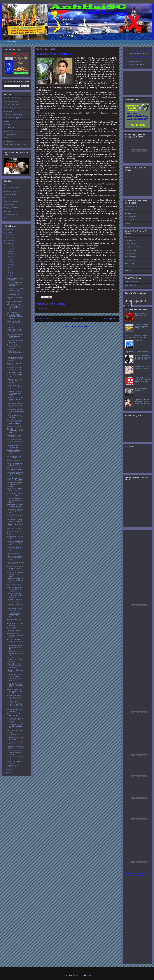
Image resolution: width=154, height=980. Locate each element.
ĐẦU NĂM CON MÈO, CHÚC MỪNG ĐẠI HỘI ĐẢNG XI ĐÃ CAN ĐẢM (15, 307)
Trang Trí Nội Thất (131, 213)
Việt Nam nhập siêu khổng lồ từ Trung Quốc (15, 294)
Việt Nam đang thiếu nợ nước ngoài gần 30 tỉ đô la (15, 411)
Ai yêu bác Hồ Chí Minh (15, 496)
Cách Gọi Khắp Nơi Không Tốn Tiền (15, 108)
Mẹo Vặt (128, 223)
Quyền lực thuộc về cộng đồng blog (15, 279)
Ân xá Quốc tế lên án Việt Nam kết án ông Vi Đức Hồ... (15, 654)
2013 (8, 238)
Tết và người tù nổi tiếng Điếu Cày (15, 417)
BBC (5, 185)
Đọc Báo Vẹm (8, 198)
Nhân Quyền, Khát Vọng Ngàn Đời (15, 762)
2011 (8, 243)
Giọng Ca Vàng (130, 244)
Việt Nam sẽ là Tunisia (14, 372)
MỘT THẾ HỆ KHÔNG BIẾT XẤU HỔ (14, 715)
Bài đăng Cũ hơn (110, 319)
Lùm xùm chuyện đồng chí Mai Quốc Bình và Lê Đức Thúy (15, 500)
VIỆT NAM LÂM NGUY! (15, 735)
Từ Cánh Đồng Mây (10, 134)
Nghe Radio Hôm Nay (11, 201)
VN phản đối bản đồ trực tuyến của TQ (15, 680)
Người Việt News (9, 205)
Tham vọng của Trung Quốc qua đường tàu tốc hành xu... (14, 595)
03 (9, 270)
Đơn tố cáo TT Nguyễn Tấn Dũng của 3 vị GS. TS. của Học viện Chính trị (138, 336)
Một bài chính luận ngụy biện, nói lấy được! (15, 464)
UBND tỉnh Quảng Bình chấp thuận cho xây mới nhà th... (14, 284)
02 (9, 273)
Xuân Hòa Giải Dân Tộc (15, 531)
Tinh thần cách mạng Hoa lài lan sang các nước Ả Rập (15, 405)
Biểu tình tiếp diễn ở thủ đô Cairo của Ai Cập (15, 368)
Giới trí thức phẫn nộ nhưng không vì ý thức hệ (15, 323)
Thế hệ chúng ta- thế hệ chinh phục (15, 610)
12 (9, 246)
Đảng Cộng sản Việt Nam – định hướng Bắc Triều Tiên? (15, 431)
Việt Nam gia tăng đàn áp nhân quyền (15, 710)
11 (9, 248)
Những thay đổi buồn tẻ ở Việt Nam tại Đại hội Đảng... (15, 543)
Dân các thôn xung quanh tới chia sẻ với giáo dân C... (15, 580)
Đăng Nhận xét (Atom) (80, 327)
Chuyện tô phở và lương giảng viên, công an (15, 521)
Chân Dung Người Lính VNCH (13, 115)
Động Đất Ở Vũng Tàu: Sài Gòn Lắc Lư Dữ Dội (15, 479)
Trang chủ (77, 319)
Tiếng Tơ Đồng (130, 263)
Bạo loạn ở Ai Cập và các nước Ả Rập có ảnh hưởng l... (15, 347)
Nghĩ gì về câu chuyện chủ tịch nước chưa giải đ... (15, 441)
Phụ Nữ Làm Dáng (131, 207)
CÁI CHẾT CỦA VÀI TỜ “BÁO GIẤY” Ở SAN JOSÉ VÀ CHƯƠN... (15, 422)
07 (9, 259)
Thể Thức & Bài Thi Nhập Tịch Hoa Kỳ (16, 144)
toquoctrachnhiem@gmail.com (140, 54)
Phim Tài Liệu (129, 260)
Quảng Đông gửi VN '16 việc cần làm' (142, 390)
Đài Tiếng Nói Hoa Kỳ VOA (12, 191)
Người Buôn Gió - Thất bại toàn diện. (138, 352)
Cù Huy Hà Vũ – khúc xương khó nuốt (14, 436)
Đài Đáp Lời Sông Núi (10, 195)
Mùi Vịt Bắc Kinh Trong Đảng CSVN (14, 457)
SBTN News (8, 211)
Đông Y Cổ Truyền (131, 285)
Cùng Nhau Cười (130, 240)
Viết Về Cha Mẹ (130, 267)
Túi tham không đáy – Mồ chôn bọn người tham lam (15, 726)
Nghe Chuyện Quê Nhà (14, 302)
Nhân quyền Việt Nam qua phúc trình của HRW (15, 506)
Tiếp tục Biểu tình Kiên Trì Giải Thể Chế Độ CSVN (15, 747)
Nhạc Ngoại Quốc (131, 250)
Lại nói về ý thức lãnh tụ (15, 529)
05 (9, 265)
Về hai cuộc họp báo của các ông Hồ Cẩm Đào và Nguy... (15, 589)
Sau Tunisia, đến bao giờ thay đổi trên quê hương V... (15, 452)
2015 (8, 232)
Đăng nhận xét (45, 308)
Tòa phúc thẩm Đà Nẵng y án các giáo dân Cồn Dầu (15, 647)
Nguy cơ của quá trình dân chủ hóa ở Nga (15, 563)
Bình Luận (7, 125)
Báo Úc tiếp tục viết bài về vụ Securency (15, 516)
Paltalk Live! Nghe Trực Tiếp (12, 98)
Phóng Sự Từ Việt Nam (11, 208)
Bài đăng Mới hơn (44, 319)
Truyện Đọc (129, 270)
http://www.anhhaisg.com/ (133, 61)
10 (9, 251)
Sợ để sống (11, 327)
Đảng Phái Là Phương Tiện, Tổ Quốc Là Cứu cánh (15, 685)
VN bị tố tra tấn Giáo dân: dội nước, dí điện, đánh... (15, 574)
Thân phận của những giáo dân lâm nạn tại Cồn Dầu (14, 753)
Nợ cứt (9, 534)
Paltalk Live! (138, 341)
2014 (8, 235)
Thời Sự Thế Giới (9, 128)
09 (9, 254)
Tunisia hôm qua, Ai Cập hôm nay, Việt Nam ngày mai (15, 393)
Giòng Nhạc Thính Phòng (133, 247)
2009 (8, 773)
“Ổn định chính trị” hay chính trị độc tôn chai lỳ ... (15, 353)
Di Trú (6, 138)
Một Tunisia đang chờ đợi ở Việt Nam (15, 341)
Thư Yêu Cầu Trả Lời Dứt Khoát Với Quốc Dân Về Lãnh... (15, 317)
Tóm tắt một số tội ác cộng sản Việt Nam (15, 738)
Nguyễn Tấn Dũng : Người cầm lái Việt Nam (15, 289)
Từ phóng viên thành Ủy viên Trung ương (15, 675)
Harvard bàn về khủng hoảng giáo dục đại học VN (15, 641)
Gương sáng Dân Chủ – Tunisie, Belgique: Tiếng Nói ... (15, 336)
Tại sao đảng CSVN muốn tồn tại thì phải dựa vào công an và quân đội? (142, 380)
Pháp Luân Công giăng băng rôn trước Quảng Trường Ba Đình (142, 326)
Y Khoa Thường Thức (132, 282)
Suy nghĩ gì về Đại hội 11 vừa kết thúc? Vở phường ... (15, 720)
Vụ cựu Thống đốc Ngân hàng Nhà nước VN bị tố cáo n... (15, 660)
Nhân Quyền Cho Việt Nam (12, 118)
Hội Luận (7, 121)
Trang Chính (11, 42)
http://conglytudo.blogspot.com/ (135, 64)
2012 (8, 240)
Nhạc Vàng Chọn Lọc (132, 257)
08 (9, 256)
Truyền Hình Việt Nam (11, 215)
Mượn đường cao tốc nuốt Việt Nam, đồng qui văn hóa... (15, 474)
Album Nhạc (129, 237)
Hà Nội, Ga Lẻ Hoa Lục (14, 461)
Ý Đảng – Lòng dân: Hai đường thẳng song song (15, 615)
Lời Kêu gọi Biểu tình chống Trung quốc (141, 314)
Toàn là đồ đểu (12, 628)
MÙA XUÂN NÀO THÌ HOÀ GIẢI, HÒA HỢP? (15, 469)
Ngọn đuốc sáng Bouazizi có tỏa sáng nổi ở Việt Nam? (15, 359)
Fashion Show (129, 210)
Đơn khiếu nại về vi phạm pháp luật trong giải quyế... (15, 484)
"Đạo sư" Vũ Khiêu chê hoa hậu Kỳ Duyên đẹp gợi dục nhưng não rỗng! (142, 402)
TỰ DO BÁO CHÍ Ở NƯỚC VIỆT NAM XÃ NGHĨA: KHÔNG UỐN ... (15, 704)
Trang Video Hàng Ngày (11, 101)
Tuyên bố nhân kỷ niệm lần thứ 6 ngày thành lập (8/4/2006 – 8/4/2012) (142, 357)
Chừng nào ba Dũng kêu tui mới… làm (15, 490)
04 (9, 267)
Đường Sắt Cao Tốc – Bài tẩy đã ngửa (15, 624)
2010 (8, 770)
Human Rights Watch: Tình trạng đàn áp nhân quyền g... (15, 635)
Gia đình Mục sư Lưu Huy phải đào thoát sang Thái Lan (15, 399)
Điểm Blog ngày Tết (13, 553)
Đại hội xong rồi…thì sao (15, 585)
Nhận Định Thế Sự (10, 131)
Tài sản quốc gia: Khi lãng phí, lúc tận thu (15, 601)
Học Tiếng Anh (8, 141)
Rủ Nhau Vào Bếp (131, 217)
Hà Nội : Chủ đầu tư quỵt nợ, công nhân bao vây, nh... (15, 549)
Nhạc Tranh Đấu (130, 254)
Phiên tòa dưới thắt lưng (15, 493)
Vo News (6, 218)
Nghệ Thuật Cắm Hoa (132, 220)
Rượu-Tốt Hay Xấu (13, 766)
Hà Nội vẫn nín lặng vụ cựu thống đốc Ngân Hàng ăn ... (14, 387)
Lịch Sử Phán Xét (13, 312)
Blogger (89, 975)
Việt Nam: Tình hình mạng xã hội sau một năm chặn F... (15, 568)
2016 (8, 230)
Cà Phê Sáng (8, 111)
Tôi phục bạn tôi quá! (14, 631)
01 (9, 276)
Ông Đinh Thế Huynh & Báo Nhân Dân (14, 446)
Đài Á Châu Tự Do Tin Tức (12, 188)
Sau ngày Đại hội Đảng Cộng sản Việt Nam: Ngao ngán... (14, 697)
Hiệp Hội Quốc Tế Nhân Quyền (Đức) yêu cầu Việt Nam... (15, 666)
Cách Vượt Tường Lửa (11, 105)
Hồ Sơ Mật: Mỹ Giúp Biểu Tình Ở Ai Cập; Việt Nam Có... (15, 381)
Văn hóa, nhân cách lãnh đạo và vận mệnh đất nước (15, 558)
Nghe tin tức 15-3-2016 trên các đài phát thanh (142, 368)
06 (9, 262)
